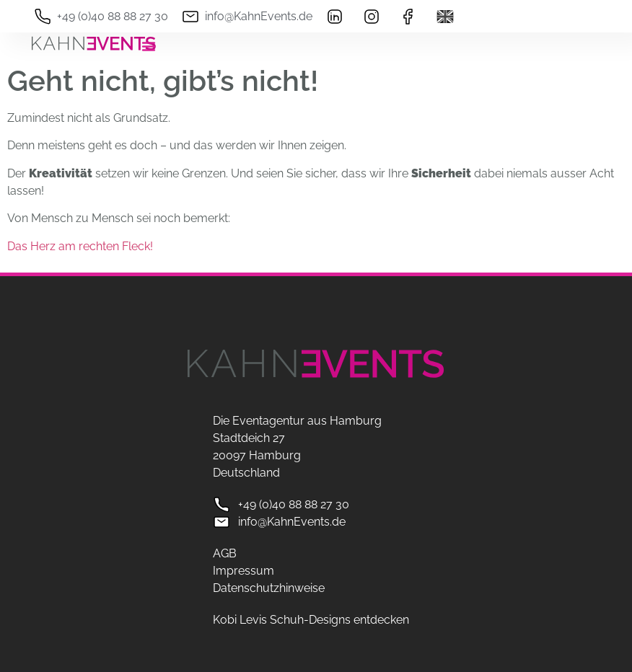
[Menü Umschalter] (149, 46)
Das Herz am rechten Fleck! (80, 246)
